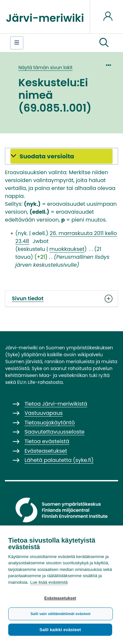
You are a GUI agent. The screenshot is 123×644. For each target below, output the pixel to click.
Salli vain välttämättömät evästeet (61, 614)
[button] (104, 43)
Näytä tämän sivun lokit (45, 67)
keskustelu (31, 249)
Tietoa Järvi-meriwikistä (56, 404)
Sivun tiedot (61, 299)
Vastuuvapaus (44, 413)
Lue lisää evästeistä (49, 582)
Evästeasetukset (60, 598)
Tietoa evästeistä (47, 441)
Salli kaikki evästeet (60, 630)
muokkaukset (67, 249)
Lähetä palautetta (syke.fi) (59, 460)
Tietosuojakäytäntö (50, 423)
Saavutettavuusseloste (55, 432)
